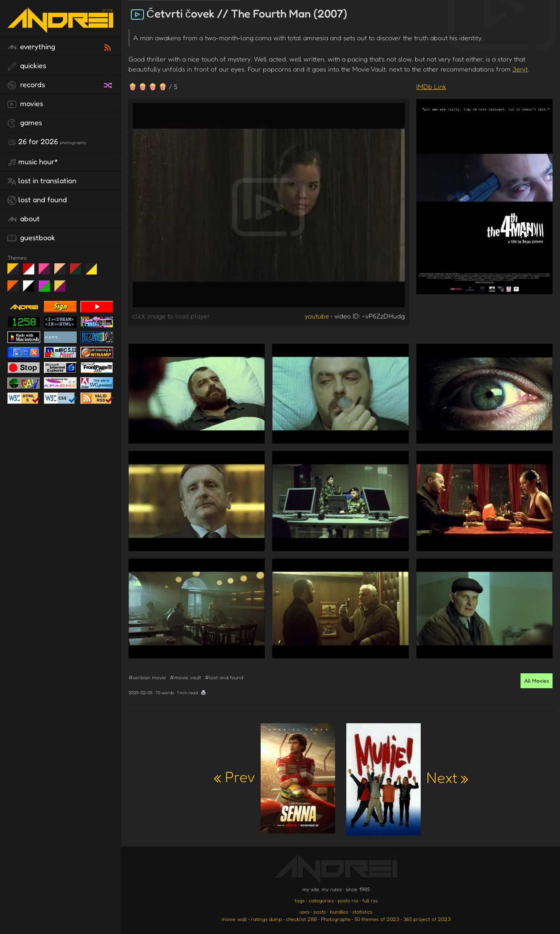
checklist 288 (301, 919)
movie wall (234, 919)
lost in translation (42, 181)
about (24, 219)
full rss (370, 900)
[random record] (109, 84)
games (25, 123)
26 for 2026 (47, 142)
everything (31, 47)
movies (25, 104)
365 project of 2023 (427, 919)
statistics (362, 911)
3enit (520, 69)
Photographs (336, 919)
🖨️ (203, 692)
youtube (317, 316)
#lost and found (224, 677)
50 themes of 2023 (377, 919)
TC (63, 289)
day (31, 272)
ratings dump (266, 919)
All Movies (537, 681)
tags (300, 900)
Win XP (107, 269)
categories (321, 900)
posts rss (348, 900)
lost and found (37, 200)
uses (304, 911)
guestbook (31, 238)
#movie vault (185, 677)
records (26, 85)
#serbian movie (147, 677)
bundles (339, 911)
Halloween (16, 289)
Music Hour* (33, 162)
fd (47, 272)
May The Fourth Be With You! (94, 272)
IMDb (431, 86)
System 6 (31, 289)
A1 (47, 289)
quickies (27, 66)
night (16, 272)
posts (320, 911)
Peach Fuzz (63, 272)
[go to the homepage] (60, 28)
